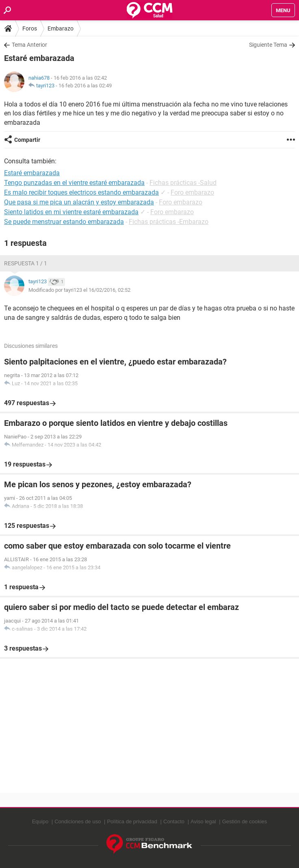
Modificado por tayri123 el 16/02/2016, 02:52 (79, 290)
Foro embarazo (192, 192)
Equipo (40, 821)
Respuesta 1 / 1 (26, 263)
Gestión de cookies (245, 821)
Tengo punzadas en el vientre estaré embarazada (74, 183)
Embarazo (61, 28)
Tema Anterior (29, 45)
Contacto (174, 821)
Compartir (27, 140)
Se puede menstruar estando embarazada (64, 222)
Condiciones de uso (78, 821)
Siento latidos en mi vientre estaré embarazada (71, 212)
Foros (30, 28)
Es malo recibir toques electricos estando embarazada (81, 192)
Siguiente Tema (268, 45)
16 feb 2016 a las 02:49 (85, 86)
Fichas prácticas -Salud (183, 183)
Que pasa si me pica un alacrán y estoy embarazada (79, 202)
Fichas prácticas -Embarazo (169, 222)
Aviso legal (203, 821)
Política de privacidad (132, 821)
